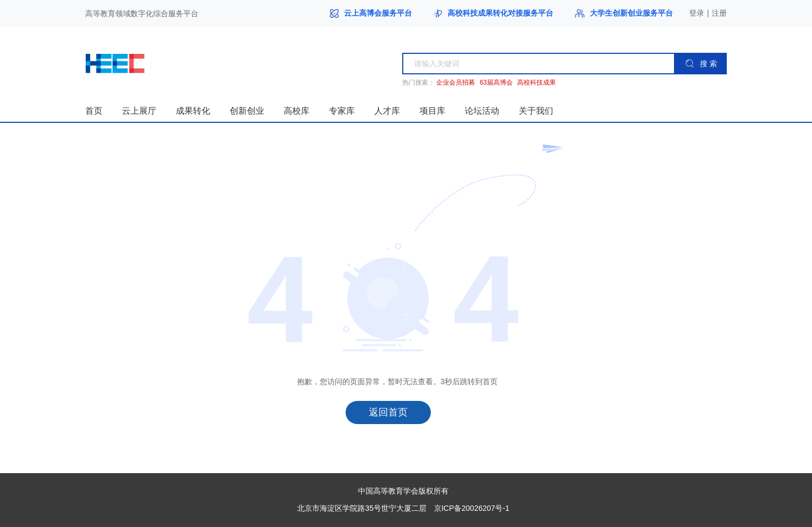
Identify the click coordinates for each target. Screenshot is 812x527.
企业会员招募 (456, 83)
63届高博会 (496, 83)
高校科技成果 (536, 83)
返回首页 (388, 412)
